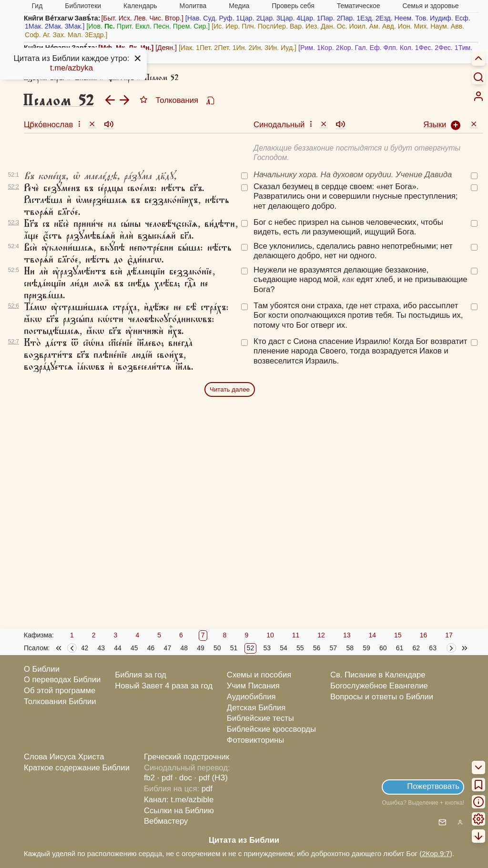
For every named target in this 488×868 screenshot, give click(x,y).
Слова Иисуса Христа (64, 757)
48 (184, 648)
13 (347, 635)
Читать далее (230, 389)
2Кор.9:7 (436, 853)
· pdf (165, 778)
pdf (207, 789)
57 (334, 648)
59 (366, 648)
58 (350, 648)
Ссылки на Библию (179, 811)
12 (321, 635)
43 (101, 648)
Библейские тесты (260, 718)
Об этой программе (60, 691)
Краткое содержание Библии (77, 768)
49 (201, 648)
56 (317, 648)
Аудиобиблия (251, 697)
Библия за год (141, 675)
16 (424, 635)
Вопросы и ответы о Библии (382, 697)
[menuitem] (478, 96)
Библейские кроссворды (271, 729)
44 (118, 648)
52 (251, 648)
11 (296, 635)
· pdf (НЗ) (211, 778)
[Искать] (478, 77)
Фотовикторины (255, 740)
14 (372, 635)
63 (433, 648)
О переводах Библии (62, 680)
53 (267, 648)
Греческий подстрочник (187, 757)
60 (383, 648)
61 (400, 648)
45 (134, 648)
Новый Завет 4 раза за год (164, 686)
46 (151, 648)
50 (217, 648)
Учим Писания (253, 686)
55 (300, 648)
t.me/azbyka (71, 68)
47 (168, 648)
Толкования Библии (60, 701)
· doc (183, 778)
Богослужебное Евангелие (379, 686)
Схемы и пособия (259, 675)
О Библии (42, 669)
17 (449, 635)
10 (270, 635)
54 (284, 648)
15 (398, 635)
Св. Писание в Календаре (378, 675)
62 (417, 648)
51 (234, 648)
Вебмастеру (166, 821)
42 (85, 648)
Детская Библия (256, 708)
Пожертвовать (433, 786)
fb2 (149, 778)
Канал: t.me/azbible (179, 800)
